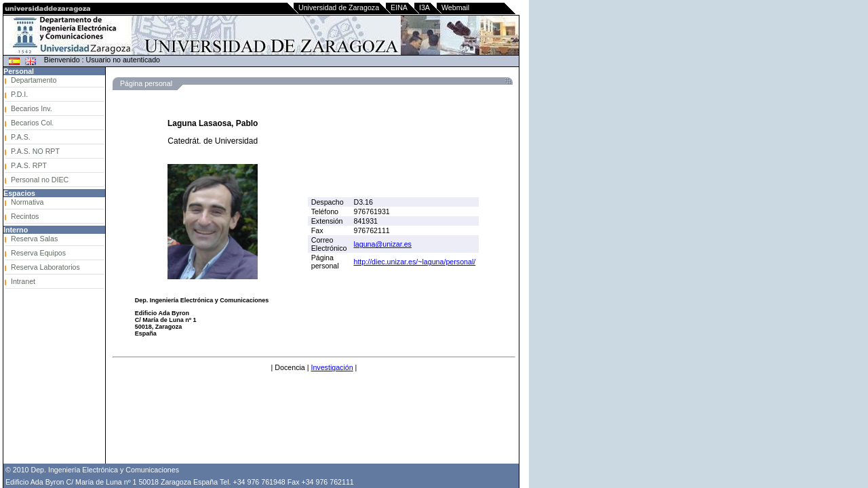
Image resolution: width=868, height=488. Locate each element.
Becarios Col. (32, 123)
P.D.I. (19, 94)
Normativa (27, 202)
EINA (399, 7)
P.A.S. (21, 137)
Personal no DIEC (40, 180)
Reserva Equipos (38, 253)
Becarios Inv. (32, 108)
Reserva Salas (34, 239)
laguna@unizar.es (382, 244)
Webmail (455, 7)
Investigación (332, 367)
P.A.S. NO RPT (35, 151)
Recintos (25, 216)
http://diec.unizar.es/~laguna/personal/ (414, 262)
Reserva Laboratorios (45, 267)
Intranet (23, 281)
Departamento (34, 80)
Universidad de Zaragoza (339, 7)
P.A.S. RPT (29, 165)
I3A (425, 7)
